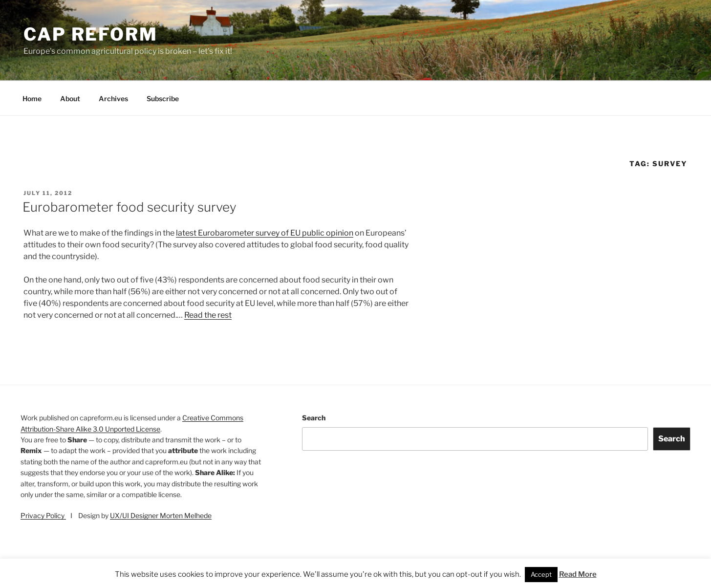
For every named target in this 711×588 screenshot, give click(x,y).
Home (32, 98)
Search (314, 418)
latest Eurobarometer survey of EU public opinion (265, 233)
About (70, 98)
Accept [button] (541, 574)
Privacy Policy (43, 515)
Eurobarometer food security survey (129, 207)
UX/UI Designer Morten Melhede (161, 515)
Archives (113, 98)
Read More (578, 574)
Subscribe (163, 98)
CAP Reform (91, 34)
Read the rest (208, 315)
